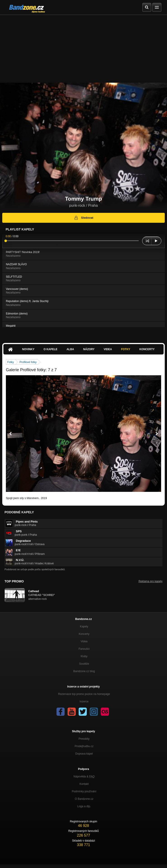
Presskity (84, 739)
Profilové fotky (28, 362)
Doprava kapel (84, 754)
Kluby (84, 656)
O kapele (51, 349)
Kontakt (84, 784)
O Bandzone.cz (84, 799)
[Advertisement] (83, 49)
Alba (70, 349)
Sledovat (83, 218)
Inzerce (84, 701)
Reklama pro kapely (151, 581)
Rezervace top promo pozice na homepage (84, 694)
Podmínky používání (84, 791)
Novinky (28, 349)
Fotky (126, 349)
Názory (89, 349)
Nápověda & (84, 777)
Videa (108, 349)
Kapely (84, 626)
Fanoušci (84, 649)
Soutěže (84, 664)
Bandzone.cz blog (84, 671)
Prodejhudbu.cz (84, 746)
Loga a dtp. (84, 806)
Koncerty (147, 349)
